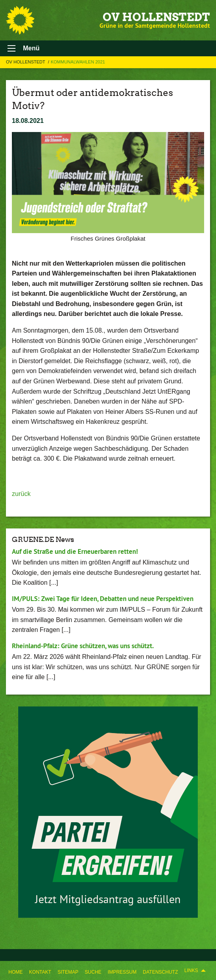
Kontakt (40, 972)
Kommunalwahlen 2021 (78, 62)
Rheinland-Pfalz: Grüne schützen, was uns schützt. (83, 646)
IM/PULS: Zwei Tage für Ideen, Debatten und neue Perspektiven (103, 599)
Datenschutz (161, 972)
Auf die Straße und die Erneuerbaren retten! (75, 551)
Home (15, 972)
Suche (93, 972)
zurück (21, 494)
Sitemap (68, 972)
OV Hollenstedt (156, 17)
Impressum (122, 972)
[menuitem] (15, 970)
